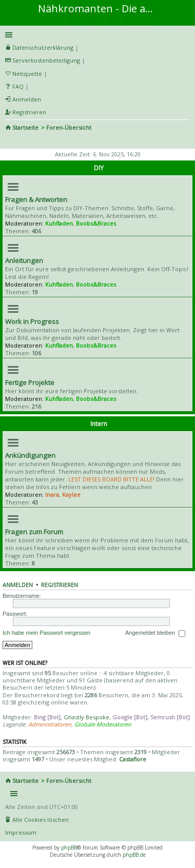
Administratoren (50, 724)
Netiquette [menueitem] (27, 74)
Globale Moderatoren (103, 724)
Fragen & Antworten (36, 199)
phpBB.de (134, 855)
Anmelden (18, 585)
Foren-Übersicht (69, 127)
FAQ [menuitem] (18, 86)
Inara (52, 494)
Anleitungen (24, 260)
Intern (99, 424)
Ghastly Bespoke (86, 717)
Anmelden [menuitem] (27, 99)
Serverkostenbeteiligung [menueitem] (46, 60)
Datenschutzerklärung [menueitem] (43, 47)
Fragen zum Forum (34, 532)
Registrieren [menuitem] (29, 112)
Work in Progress (32, 321)
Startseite (25, 127)
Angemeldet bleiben (155, 633)
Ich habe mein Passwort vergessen (46, 633)
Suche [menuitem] (9, 142)
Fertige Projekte (30, 382)
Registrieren (60, 585)
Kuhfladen (59, 223)
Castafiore (133, 759)
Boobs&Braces (96, 223)
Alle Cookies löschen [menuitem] (41, 820)
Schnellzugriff (96, 35)
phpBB (69, 847)
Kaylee (71, 494)
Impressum (21, 832)
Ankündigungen (30, 455)
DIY (99, 168)
